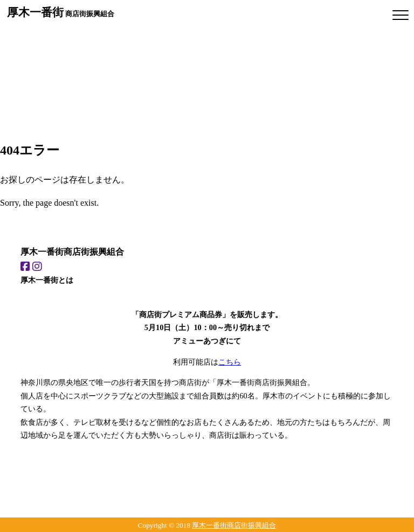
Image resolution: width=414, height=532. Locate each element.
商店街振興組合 (61, 12)
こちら (230, 362)
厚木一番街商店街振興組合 (234, 525)
